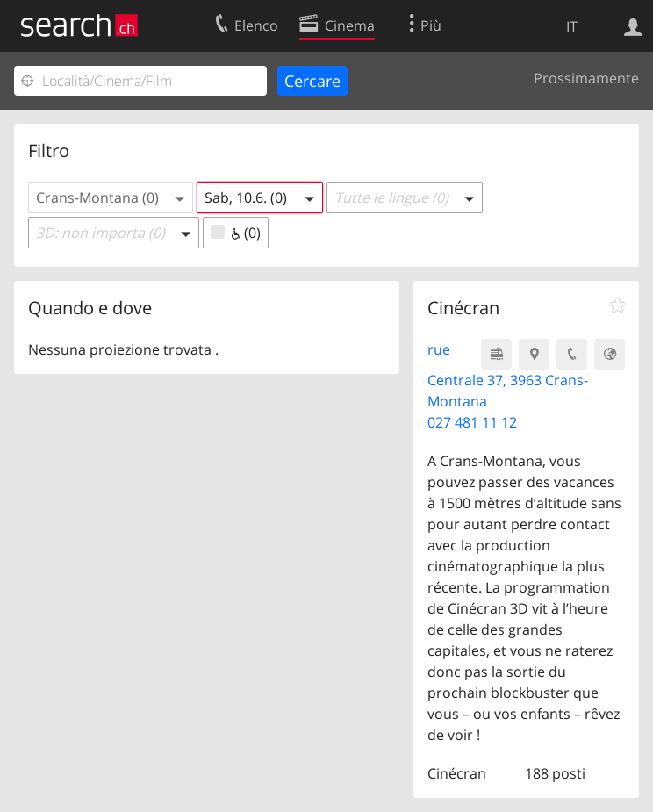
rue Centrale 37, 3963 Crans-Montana (508, 375)
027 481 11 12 (472, 422)
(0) (236, 233)
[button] (111, 198)
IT (572, 26)
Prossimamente (586, 78)
